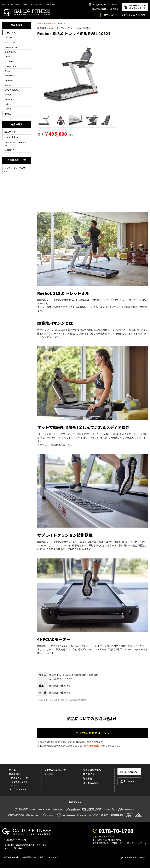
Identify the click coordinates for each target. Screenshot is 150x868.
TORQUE (9, 95)
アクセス (22, 840)
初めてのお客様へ (100, 9)
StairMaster (10, 76)
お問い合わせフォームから (16, 144)
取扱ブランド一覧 (19, 778)
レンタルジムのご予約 (133, 15)
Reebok (9, 99)
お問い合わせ (111, 4)
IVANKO (8, 38)
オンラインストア (18, 789)
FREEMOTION (11, 66)
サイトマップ (52, 857)
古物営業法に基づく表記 (33, 857)
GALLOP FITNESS (135, 7)
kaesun (8, 85)
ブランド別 (10, 33)
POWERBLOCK (11, 47)
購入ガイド (10, 132)
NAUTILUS (9, 61)
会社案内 (10, 840)
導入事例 (114, 9)
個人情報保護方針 (93, 746)
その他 (8, 109)
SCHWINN (9, 80)
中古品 (8, 114)
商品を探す (109, 15)
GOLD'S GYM (11, 52)
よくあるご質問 (91, 783)
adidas (8, 104)
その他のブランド (19, 782)
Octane (8, 71)
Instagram (95, 4)
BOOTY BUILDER (12, 90)
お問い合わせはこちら (94, 733)
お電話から (10, 150)
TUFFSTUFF (10, 42)
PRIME (8, 57)
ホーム (40, 23)
